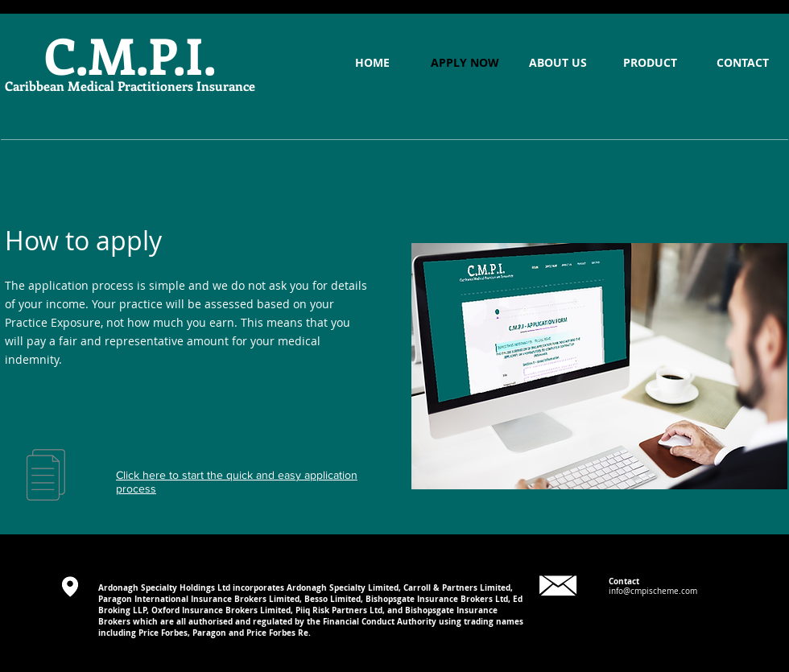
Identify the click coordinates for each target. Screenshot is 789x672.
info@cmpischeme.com (653, 591)
